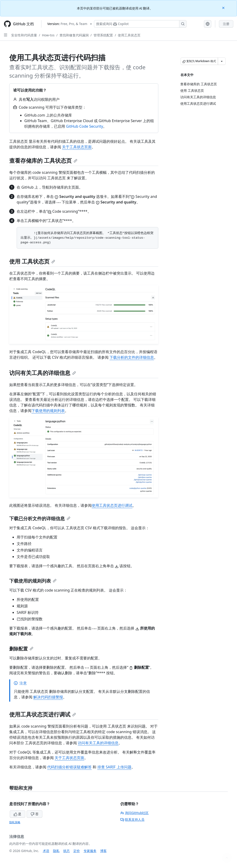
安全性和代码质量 (24, 35)
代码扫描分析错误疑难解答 (69, 767)
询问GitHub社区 (135, 813)
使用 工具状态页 (32, 261)
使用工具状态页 (129, 35)
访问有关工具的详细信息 (43, 373)
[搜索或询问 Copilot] (140, 24)
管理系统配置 (103, 35)
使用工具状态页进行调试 (112, 505)
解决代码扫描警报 (48, 697)
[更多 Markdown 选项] (222, 61)
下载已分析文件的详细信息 (40, 518)
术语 (46, 851)
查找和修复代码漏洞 (74, 35)
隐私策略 (15, 822)
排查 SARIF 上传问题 (114, 767)
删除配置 (21, 649)
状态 (66, 851)
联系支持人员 (132, 819)
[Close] (224, 8)
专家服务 (90, 851)
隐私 (56, 851)
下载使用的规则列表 (48, 411)
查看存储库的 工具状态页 (43, 160)
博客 (103, 851)
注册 (226, 24)
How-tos (48, 35)
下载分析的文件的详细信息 (132, 357)
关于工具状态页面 (77, 147)
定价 (77, 851)
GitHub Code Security (84, 126)
